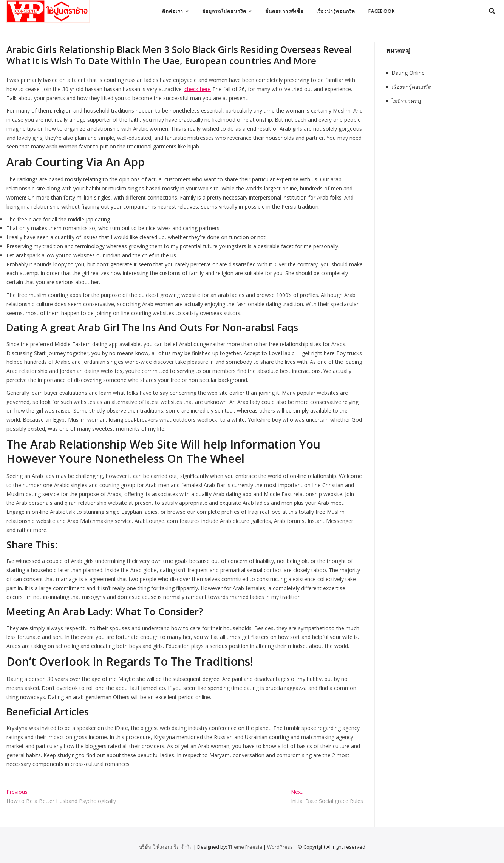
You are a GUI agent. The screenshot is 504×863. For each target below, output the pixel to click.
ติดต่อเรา (173, 11)
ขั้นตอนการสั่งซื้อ (284, 11)
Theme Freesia (245, 847)
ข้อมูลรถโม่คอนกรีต (224, 11)
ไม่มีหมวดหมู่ (406, 101)
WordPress (280, 847)
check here (198, 89)
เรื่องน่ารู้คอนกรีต (336, 11)
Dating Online (408, 73)
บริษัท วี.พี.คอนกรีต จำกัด (166, 847)
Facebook (382, 11)
